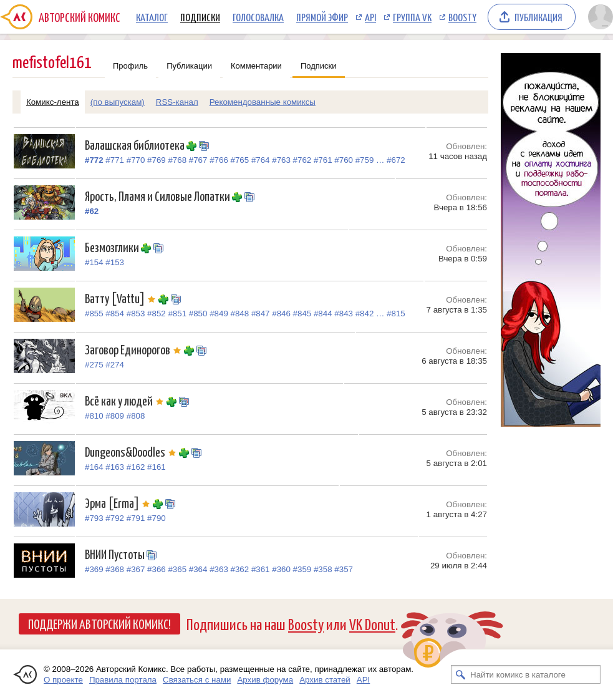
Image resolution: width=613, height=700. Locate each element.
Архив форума (265, 680)
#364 (198, 569)
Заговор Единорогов (134, 349)
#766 (219, 160)
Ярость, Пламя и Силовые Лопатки (158, 196)
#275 (94, 365)
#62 (92, 211)
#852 (157, 314)
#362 (240, 569)
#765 (240, 160)
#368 (115, 569)
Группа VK (412, 17)
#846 (281, 314)
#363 (219, 569)
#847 (261, 314)
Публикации (189, 66)
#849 (219, 314)
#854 (115, 314)
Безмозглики (113, 247)
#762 (302, 160)
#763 (281, 160)
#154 (94, 262)
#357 (344, 569)
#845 (302, 314)
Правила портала (123, 680)
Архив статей (325, 680)
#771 (115, 160)
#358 (323, 569)
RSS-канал (177, 102)
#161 (157, 467)
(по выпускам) (118, 102)
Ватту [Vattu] (122, 298)
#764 (261, 160)
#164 (94, 467)
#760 (344, 160)
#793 (94, 518)
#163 (115, 467)
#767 (198, 160)
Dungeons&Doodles (132, 451)
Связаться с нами (197, 680)
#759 (365, 160)
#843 (344, 314)
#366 (157, 569)
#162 (136, 467)
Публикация (538, 17)
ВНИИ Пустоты (116, 554)
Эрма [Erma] (119, 503)
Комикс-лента (53, 102)
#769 (157, 160)
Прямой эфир (322, 17)
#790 (157, 518)
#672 (396, 160)
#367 (136, 569)
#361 (261, 569)
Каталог (152, 17)
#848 (240, 314)
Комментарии (256, 66)
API (370, 17)
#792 (115, 518)
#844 (323, 314)
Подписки (200, 17)
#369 (94, 569)
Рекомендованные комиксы (263, 102)
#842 (365, 314)
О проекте (63, 680)
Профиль (130, 66)
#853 (136, 314)
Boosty (462, 17)
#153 (115, 262)
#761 (323, 160)
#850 (198, 314)
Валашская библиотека (136, 144)
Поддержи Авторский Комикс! (99, 623)
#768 (177, 160)
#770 (136, 160)
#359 (302, 569)
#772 (94, 160)
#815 (396, 314)
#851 (177, 314)
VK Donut (372, 624)
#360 (281, 569)
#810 (94, 416)
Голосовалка (258, 17)
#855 (94, 314)
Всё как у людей (126, 400)
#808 (136, 416)
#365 (177, 569)
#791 (136, 518)
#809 (115, 416)
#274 (115, 365)
